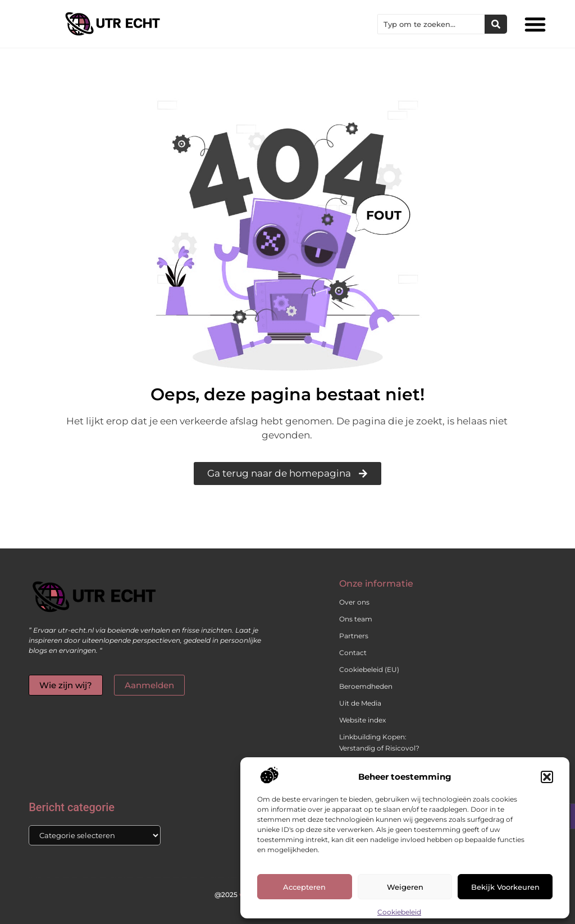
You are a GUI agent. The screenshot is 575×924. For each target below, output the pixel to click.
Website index (362, 720)
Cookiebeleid (399, 912)
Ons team (356, 619)
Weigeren (405, 887)
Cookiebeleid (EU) (369, 669)
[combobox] (431, 24)
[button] (547, 777)
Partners (354, 636)
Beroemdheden (366, 686)
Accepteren (304, 887)
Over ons (354, 602)
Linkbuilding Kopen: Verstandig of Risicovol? (379, 742)
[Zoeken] (496, 24)
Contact (353, 653)
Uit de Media (360, 703)
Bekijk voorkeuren (505, 887)
